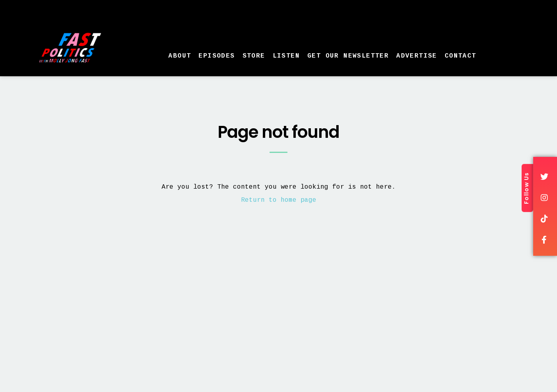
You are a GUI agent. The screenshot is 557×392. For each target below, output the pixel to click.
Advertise (417, 56)
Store (254, 56)
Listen (286, 56)
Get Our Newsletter (348, 56)
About (180, 56)
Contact (461, 56)
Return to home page (279, 200)
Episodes (217, 56)
